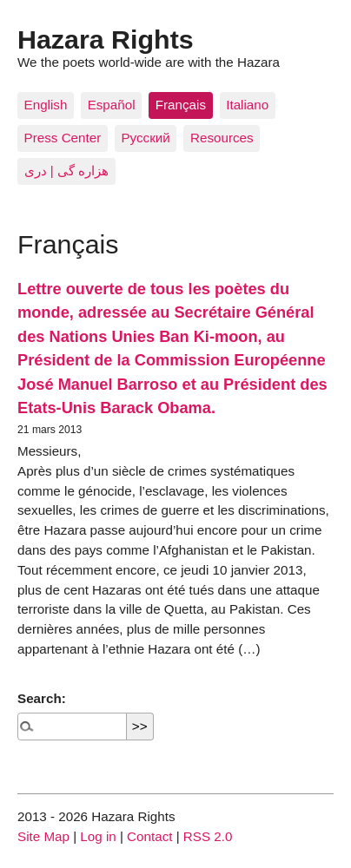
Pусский (145, 138)
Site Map (43, 836)
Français (181, 105)
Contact (149, 836)
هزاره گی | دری (67, 171)
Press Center (63, 138)
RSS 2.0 (208, 836)
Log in (98, 836)
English (46, 105)
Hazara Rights (106, 39)
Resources (222, 138)
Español (112, 105)
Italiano (247, 105)
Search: (42, 698)
